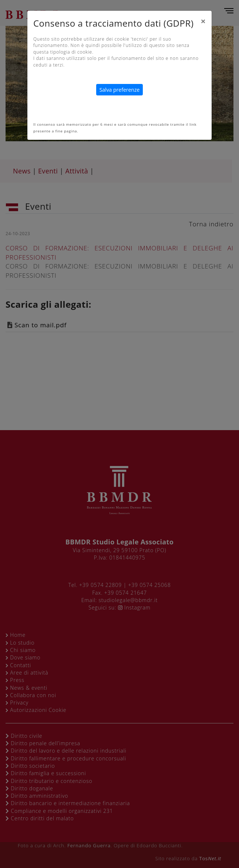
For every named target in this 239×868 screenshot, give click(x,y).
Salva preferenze (120, 90)
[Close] (203, 21)
